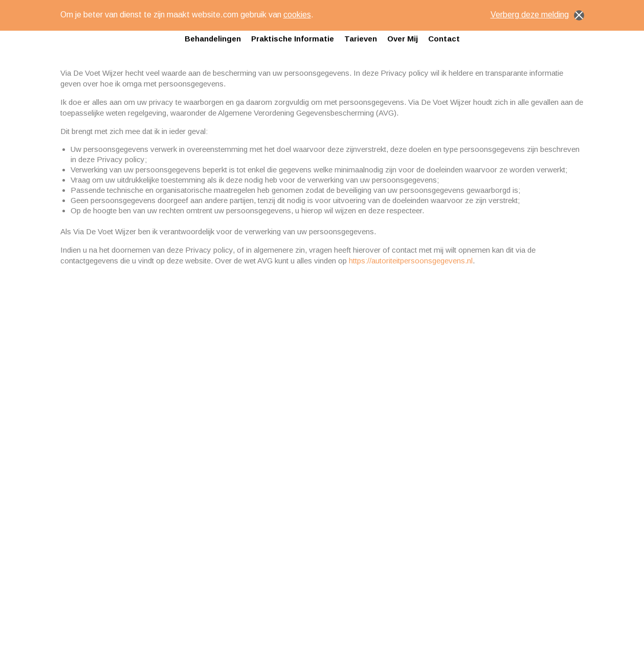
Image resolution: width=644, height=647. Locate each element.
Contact (444, 39)
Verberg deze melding (537, 15)
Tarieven (361, 39)
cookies (297, 15)
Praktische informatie (293, 39)
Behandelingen (213, 39)
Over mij (403, 39)
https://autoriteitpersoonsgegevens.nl (411, 261)
